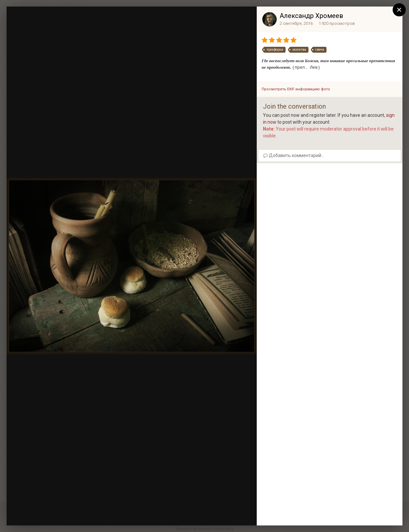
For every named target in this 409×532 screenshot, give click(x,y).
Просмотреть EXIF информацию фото (296, 89)
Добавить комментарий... (294, 155)
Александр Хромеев (311, 16)
